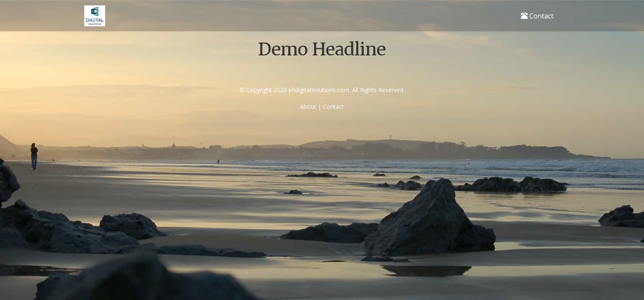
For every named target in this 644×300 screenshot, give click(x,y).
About (308, 106)
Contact (537, 16)
